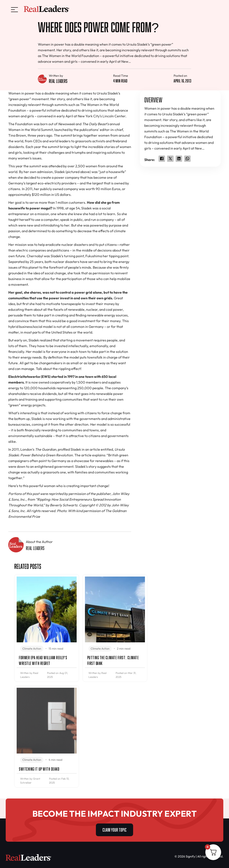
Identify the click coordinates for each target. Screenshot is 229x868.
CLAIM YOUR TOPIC (114, 829)
